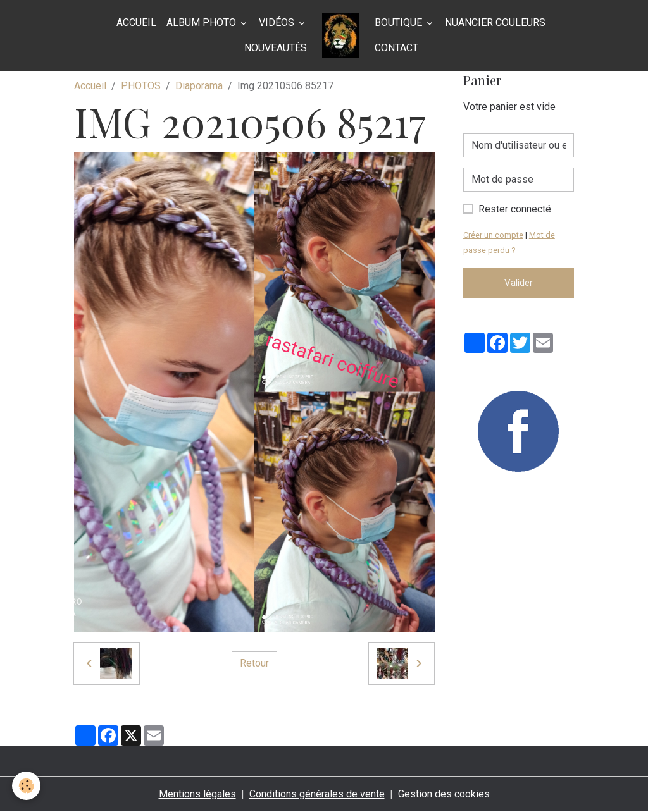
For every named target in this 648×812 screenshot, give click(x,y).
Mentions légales (197, 794)
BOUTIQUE (400, 22)
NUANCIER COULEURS (495, 22)
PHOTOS (141, 86)
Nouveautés (276, 48)
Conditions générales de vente (317, 794)
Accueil (136, 22)
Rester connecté (515, 209)
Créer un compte (493, 235)
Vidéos (278, 22)
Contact (396, 48)
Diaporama (199, 86)
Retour (254, 663)
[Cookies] (27, 786)
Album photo (202, 22)
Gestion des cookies (444, 794)
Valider (519, 283)
